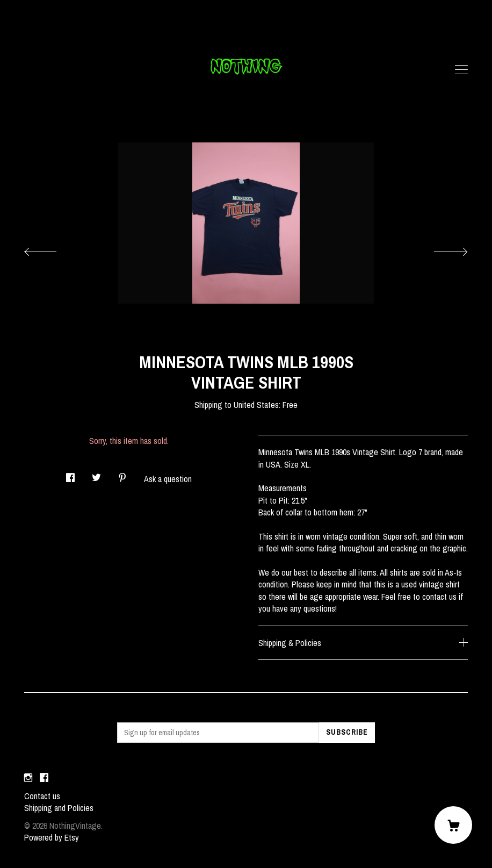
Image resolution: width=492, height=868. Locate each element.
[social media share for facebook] (70, 475)
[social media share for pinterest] (122, 475)
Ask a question (168, 479)
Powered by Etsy (52, 837)
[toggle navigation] (461, 70)
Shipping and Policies (59, 808)
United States (256, 405)
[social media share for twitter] (96, 475)
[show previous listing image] (51, 249)
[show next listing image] (441, 249)
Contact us (42, 796)
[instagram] (28, 778)
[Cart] (453, 825)
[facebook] (44, 778)
